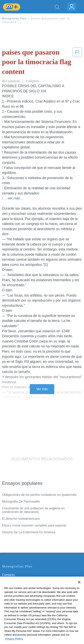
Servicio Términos (15, 580)
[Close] (79, 588)
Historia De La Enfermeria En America (29, 532)
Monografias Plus (14, 19)
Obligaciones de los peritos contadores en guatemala (39, 495)
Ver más (42, 389)
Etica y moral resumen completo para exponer (34, 525)
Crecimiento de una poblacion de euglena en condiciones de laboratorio (33, 510)
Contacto (8, 575)
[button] (77, 63)
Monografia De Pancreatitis (21, 501)
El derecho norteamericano (21, 519)
